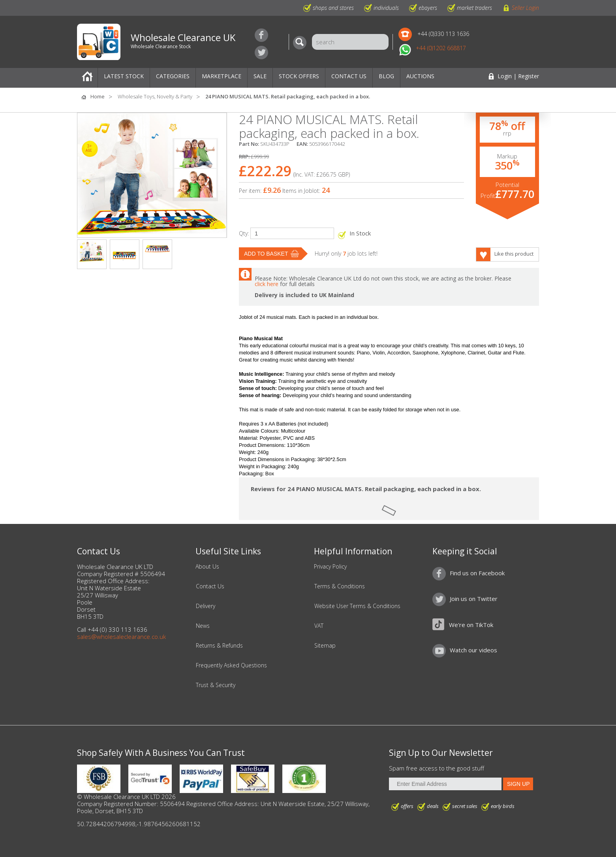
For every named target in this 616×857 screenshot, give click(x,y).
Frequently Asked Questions (231, 665)
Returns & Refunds (219, 646)
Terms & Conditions (340, 586)
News (203, 626)
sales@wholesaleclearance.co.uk (121, 637)
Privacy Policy (330, 567)
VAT (319, 626)
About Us (207, 567)
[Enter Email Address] (445, 784)
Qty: (244, 233)
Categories (173, 76)
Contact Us (349, 76)
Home (87, 78)
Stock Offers (299, 76)
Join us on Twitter (261, 53)
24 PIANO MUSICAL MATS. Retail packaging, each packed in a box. (288, 96)
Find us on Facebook (261, 35)
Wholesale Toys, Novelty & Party (155, 96)
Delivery (206, 606)
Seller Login (525, 8)
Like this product (514, 254)
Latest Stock (124, 76)
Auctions (420, 76)
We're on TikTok (471, 625)
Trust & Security (216, 685)
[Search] (302, 43)
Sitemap (325, 646)
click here (267, 284)
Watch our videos (473, 650)
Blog (386, 76)
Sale (260, 76)
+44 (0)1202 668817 (441, 48)
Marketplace (222, 76)
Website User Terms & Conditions (357, 606)
